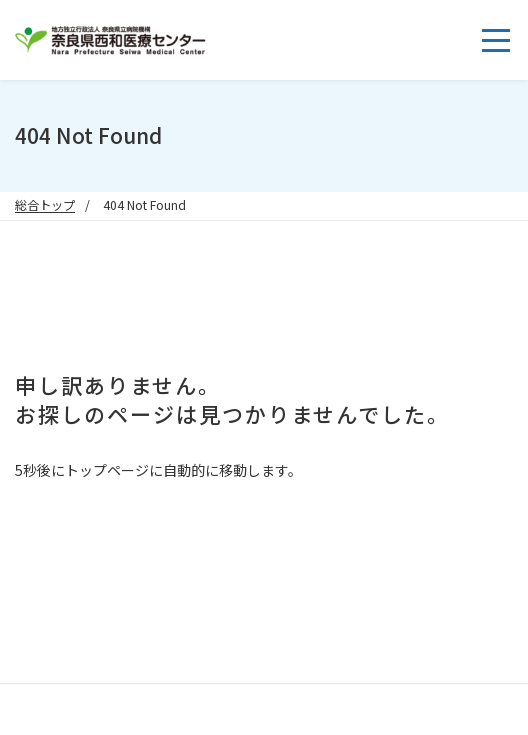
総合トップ (45, 205)
